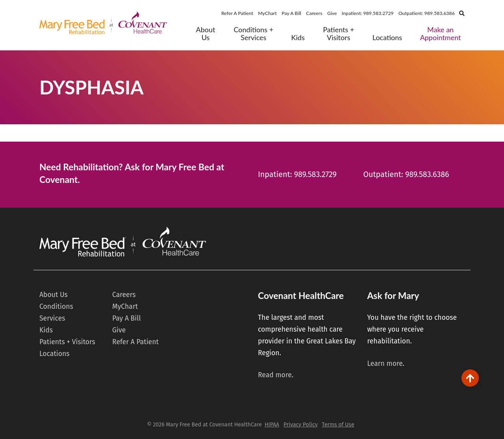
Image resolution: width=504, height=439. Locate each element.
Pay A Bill (291, 13)
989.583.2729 (315, 174)
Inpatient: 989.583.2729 (368, 13)
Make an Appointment (441, 34)
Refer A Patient (237, 13)
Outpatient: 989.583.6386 (427, 13)
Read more (275, 375)
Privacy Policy (301, 425)
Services (52, 318)
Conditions (56, 307)
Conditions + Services (253, 34)
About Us (206, 34)
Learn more (385, 364)
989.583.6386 (427, 174)
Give (332, 13)
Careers (314, 13)
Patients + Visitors (338, 34)
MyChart (267, 13)
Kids (298, 38)
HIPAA (272, 425)
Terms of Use (338, 425)
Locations (387, 38)
